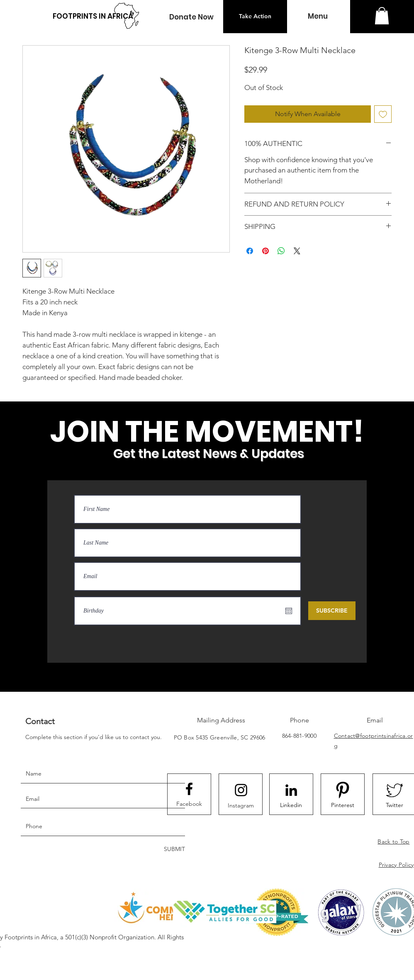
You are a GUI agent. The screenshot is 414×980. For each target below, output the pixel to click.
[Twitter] (395, 805)
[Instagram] (241, 805)
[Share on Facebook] (250, 251)
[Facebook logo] (189, 789)
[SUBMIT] (174, 850)
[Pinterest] (343, 805)
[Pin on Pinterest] (265, 251)
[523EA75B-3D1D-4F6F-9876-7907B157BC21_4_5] (395, 790)
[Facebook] (189, 804)
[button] (191, 17)
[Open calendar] (289, 611)
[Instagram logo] (241, 790)
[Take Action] (255, 17)
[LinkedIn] (291, 790)
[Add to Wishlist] (383, 114)
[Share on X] (297, 251)
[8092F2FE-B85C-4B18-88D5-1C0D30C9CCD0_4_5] (343, 790)
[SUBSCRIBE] (332, 611)
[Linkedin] (291, 805)
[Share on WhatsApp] (281, 251)
